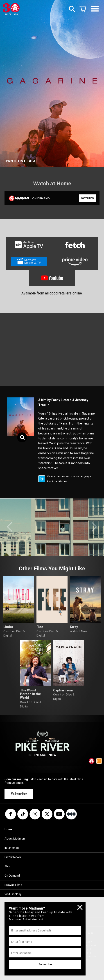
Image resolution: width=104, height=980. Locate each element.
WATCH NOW (88, 198)
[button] (10, 527)
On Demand (12, 876)
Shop (8, 866)
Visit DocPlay (13, 894)
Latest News (13, 857)
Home (8, 829)
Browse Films (13, 885)
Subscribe (19, 794)
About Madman (15, 839)
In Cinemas (12, 848)
